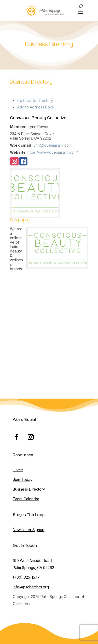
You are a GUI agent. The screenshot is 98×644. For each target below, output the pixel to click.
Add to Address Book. (36, 107)
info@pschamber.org (31, 587)
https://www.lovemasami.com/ (53, 152)
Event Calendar (26, 499)
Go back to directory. (35, 100)
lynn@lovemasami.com (52, 145)
